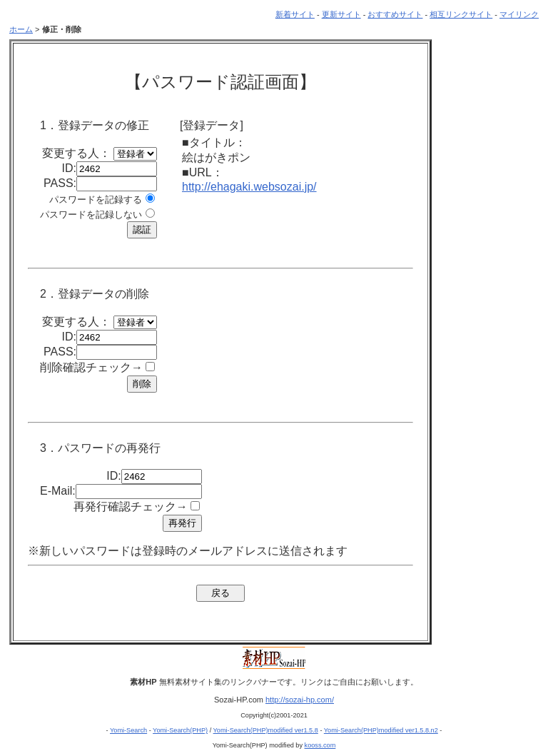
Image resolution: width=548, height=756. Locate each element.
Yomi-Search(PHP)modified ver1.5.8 (266, 730)
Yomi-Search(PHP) (180, 730)
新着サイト (295, 14)
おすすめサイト (395, 14)
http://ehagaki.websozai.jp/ (249, 187)
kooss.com (320, 745)
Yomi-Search (128, 730)
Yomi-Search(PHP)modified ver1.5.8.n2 (381, 730)
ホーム (21, 29)
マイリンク (519, 14)
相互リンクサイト (461, 14)
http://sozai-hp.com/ (300, 700)
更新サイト (341, 14)
